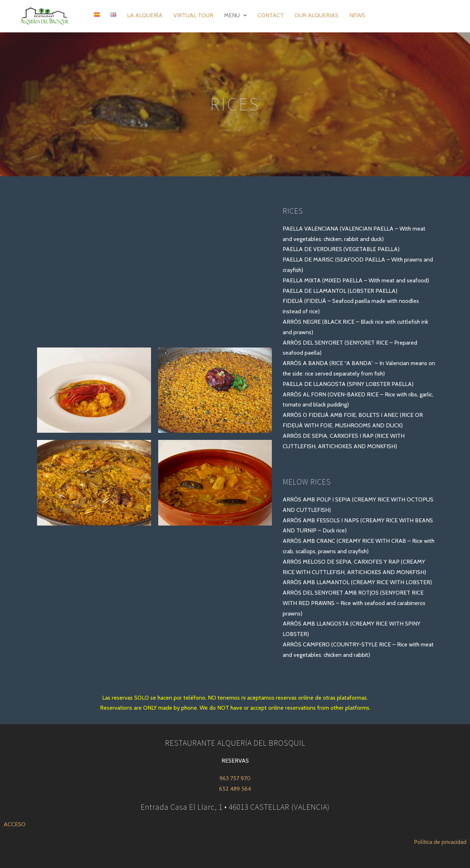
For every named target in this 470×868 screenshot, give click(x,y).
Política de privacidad (440, 842)
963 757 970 (235, 778)
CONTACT (271, 15)
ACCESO (15, 824)
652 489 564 (235, 789)
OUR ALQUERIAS (316, 15)
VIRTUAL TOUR (193, 15)
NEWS (357, 15)
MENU (235, 15)
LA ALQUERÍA (145, 15)
